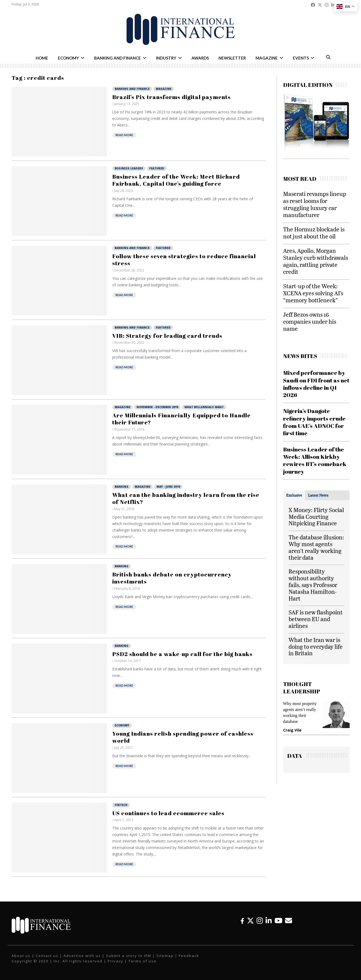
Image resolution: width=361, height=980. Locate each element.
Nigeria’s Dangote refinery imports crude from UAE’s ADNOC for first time (314, 422)
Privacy (115, 961)
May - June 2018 (168, 487)
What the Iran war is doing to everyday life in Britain (316, 646)
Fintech (121, 805)
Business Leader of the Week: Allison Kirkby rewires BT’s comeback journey (315, 460)
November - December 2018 (157, 407)
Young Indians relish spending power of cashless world (183, 737)
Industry (166, 58)
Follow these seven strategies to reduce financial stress (184, 260)
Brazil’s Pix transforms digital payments (171, 97)
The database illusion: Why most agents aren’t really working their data (316, 547)
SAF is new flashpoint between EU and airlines (316, 619)
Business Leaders (129, 168)
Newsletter (232, 58)
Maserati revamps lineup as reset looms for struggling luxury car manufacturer (315, 204)
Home (42, 58)
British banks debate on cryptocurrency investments (172, 578)
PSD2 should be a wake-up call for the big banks (182, 654)
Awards (200, 58)
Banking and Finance (117, 58)
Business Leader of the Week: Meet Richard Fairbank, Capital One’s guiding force (176, 180)
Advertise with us (82, 956)
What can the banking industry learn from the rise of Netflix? (186, 498)
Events (301, 58)
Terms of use (143, 961)
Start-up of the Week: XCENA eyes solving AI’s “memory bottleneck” (313, 293)
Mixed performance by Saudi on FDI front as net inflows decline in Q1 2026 (316, 384)
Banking (122, 487)
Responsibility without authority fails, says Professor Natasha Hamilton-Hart (313, 585)
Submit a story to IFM (129, 956)
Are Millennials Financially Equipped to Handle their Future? (181, 419)
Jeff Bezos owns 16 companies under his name (310, 321)
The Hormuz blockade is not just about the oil (314, 233)
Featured (157, 168)
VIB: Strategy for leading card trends (167, 336)
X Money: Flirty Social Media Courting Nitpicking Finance (316, 517)
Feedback (189, 956)
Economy (68, 58)
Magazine (267, 58)
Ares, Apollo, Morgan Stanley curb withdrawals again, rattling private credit (316, 261)
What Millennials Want (204, 407)
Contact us (47, 956)
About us (21, 956)
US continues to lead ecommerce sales (168, 813)
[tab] (294, 495)
